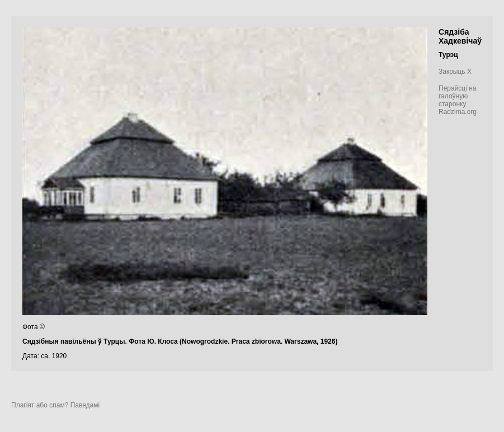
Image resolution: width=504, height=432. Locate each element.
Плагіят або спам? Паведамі (55, 405)
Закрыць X (455, 72)
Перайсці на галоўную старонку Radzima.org (458, 100)
